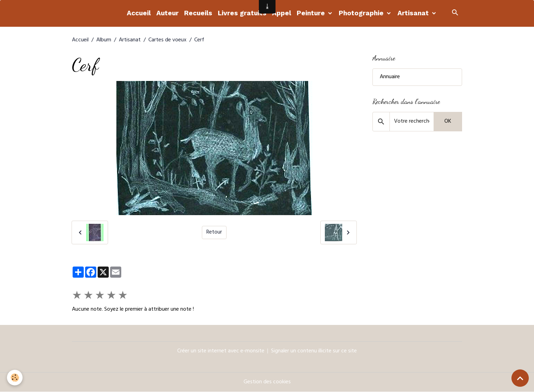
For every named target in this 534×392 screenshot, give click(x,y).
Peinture (312, 13)
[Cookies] (15, 378)
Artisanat (414, 13)
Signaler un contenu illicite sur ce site (314, 351)
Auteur (167, 13)
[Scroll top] (520, 378)
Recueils (198, 13)
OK (448, 122)
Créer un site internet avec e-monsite (221, 351)
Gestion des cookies (267, 382)
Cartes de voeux (167, 40)
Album (104, 40)
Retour (214, 232)
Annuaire (390, 77)
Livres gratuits (242, 13)
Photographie (362, 13)
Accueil (139, 13)
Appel (282, 13)
